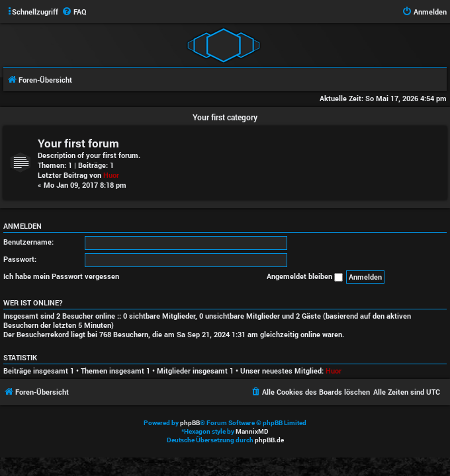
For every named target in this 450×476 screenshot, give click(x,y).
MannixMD (252, 431)
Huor (111, 175)
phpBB (190, 423)
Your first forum (78, 143)
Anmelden (22, 226)
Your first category (225, 117)
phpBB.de (269, 440)
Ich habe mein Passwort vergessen (61, 276)
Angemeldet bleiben (305, 276)
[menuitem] (74, 12)
